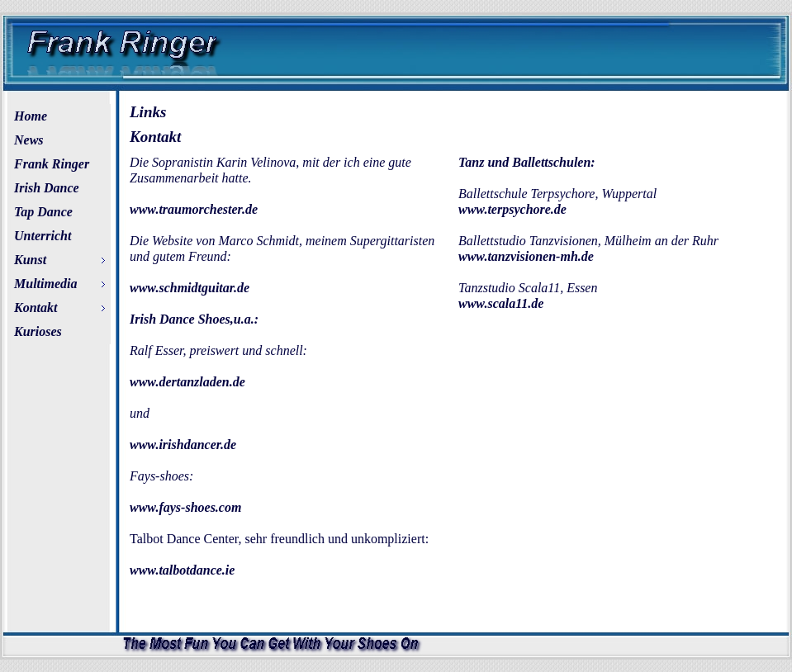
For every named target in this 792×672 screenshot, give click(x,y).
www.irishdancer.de (183, 445)
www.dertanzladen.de (187, 382)
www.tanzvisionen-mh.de (526, 256)
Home (31, 116)
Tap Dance (43, 212)
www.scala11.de (501, 303)
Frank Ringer (52, 164)
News (29, 140)
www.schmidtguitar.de (190, 288)
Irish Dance (47, 188)
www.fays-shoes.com (185, 507)
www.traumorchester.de (194, 209)
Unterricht (43, 236)
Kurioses (38, 331)
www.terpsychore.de (512, 209)
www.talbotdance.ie (182, 570)
